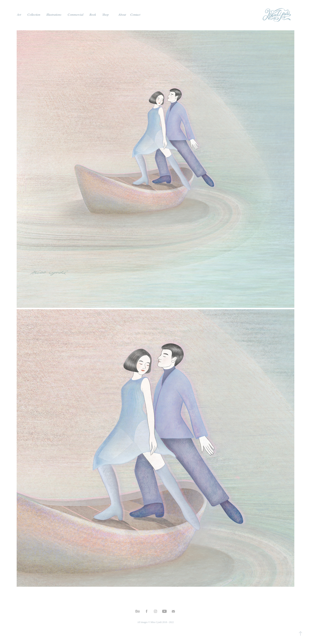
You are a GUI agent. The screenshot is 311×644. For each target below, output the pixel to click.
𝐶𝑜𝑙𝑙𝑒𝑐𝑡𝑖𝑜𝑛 (34, 15)
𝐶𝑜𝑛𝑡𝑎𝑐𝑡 (135, 15)
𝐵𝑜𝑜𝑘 (93, 15)
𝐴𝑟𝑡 (19, 15)
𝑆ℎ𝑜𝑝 (106, 15)
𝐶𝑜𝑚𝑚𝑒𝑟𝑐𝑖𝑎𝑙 (75, 15)
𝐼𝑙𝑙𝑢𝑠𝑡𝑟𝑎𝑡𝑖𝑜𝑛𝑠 (54, 15)
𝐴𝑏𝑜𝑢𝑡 (122, 15)
